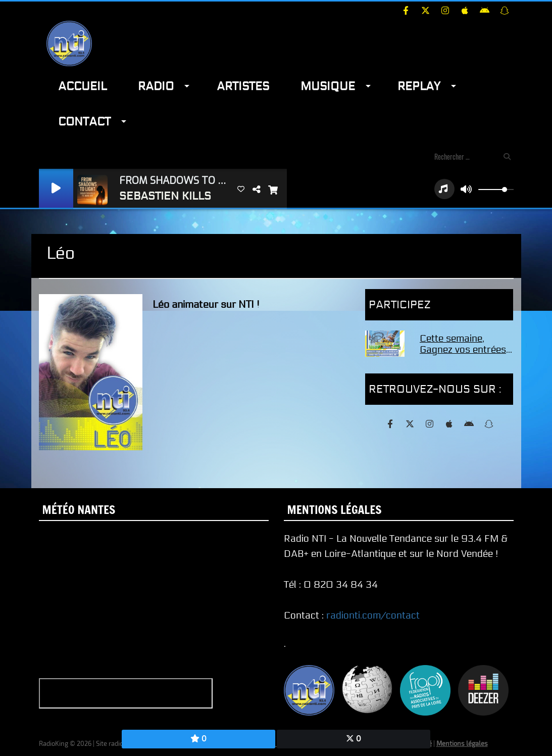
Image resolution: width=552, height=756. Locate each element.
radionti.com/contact (373, 616)
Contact (84, 122)
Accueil (82, 86)
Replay (419, 86)
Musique (328, 86)
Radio (156, 86)
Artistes (243, 86)
